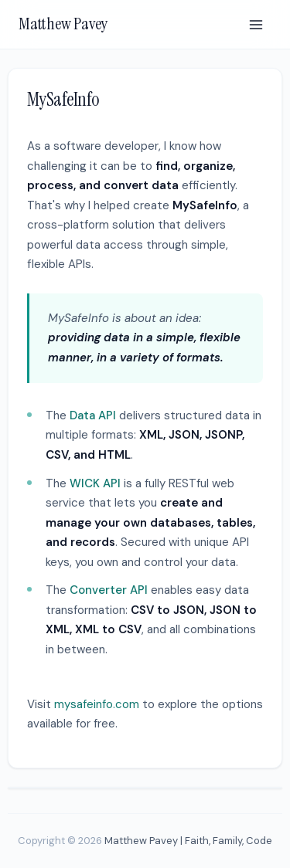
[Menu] (256, 25)
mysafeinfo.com (97, 704)
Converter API (109, 590)
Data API (93, 415)
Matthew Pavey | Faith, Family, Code (188, 841)
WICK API (95, 483)
